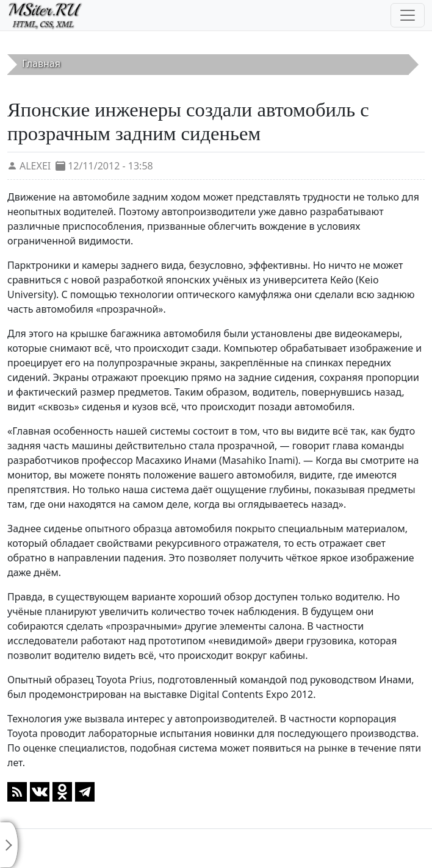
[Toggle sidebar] (9, 845)
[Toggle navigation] (408, 15)
